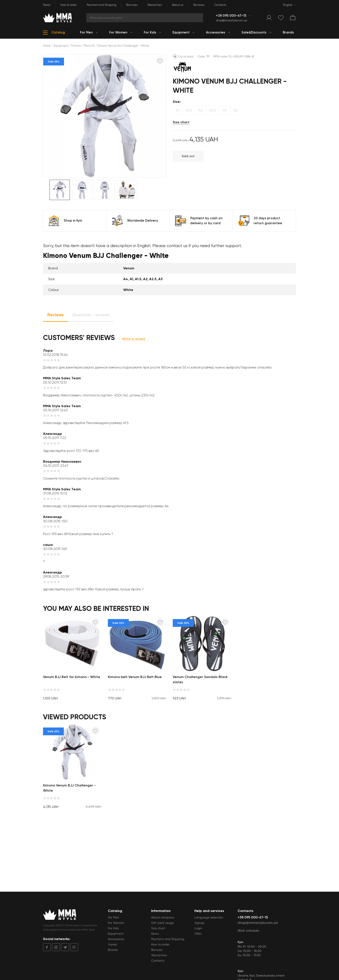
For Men (114, 917)
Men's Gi (89, 46)
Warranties (155, 5)
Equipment (61, 46)
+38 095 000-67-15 (232, 16)
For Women (116, 923)
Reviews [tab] (55, 315)
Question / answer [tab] (91, 315)
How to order (69, 5)
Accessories (116, 939)
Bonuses (132, 5)
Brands (113, 950)
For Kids (113, 928)
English (288, 5)
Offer (198, 934)
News (47, 5)
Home (47, 46)
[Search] (145, 18)
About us (178, 5)
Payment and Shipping (102, 5)
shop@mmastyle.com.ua (232, 20)
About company (163, 917)
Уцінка (112, 944)
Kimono (76, 46)
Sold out (188, 156)
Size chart (181, 122)
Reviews (199, 5)
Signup (199, 923)
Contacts (220, 5)
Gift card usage (162, 923)
